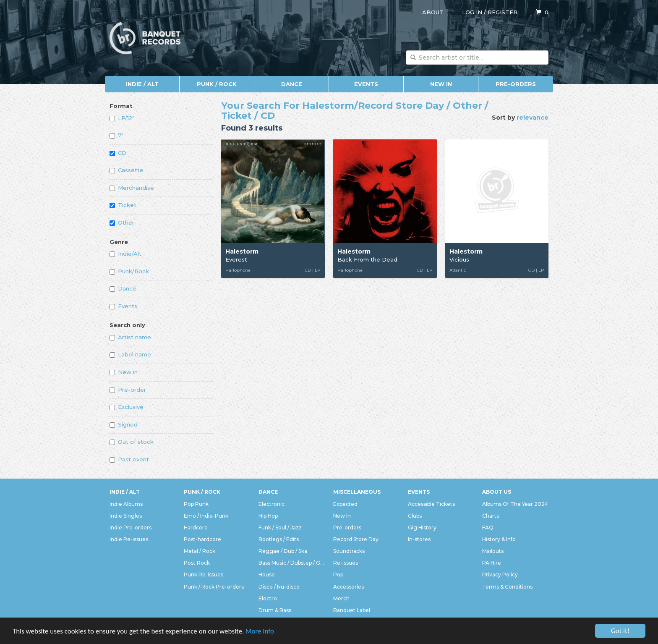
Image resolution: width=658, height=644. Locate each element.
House (267, 575)
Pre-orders (516, 84)
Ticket (123, 205)
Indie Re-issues (129, 539)
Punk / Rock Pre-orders (214, 587)
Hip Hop (268, 516)
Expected (345, 504)
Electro (268, 598)
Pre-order (128, 390)
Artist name (130, 337)
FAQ (488, 528)
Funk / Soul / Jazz (280, 528)
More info (260, 631)
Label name (130, 354)
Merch (341, 598)
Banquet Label (352, 610)
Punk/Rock (129, 271)
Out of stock (132, 442)
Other (122, 223)
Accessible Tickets (431, 504)
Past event (129, 459)
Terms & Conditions (507, 587)
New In (441, 84)
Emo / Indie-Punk (206, 516)
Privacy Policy (500, 575)
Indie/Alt (125, 254)
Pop (338, 575)
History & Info (499, 539)
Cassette (127, 170)
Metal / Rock (200, 551)
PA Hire (492, 563)
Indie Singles (126, 516)
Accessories (349, 587)
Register (503, 12)
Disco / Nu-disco (279, 587)
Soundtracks (349, 551)
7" (116, 135)
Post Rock (197, 563)
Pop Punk (196, 504)
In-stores (419, 539)
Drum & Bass (275, 610)
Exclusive (127, 407)
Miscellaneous (357, 492)
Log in (472, 12)
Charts (491, 516)
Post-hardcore (202, 539)
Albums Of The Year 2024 (515, 504)
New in (124, 372)
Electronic (272, 504)
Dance (292, 84)
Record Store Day (356, 539)
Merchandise (132, 188)
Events (366, 84)
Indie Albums (126, 504)
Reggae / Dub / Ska (283, 551)
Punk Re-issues (204, 575)
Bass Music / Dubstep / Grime (292, 563)
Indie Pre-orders (131, 528)
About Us (497, 492)
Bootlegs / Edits (279, 539)
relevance (533, 118)
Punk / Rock (217, 84)
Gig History (422, 528)
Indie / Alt (142, 84)
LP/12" (122, 118)
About (433, 12)
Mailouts (493, 551)
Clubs (415, 516)
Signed (124, 424)
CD (118, 153)
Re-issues (346, 563)
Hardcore (196, 528)
